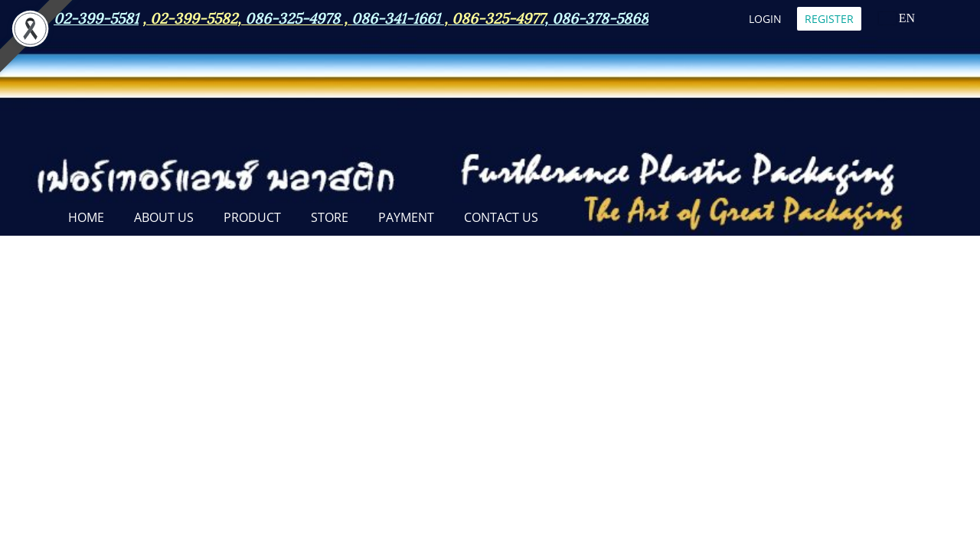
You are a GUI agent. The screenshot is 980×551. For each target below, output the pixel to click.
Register (829, 19)
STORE (330, 217)
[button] (567, 219)
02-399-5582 (194, 17)
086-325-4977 (498, 17)
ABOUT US (164, 217)
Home (86, 217)
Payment (406, 217)
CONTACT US (501, 217)
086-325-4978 (292, 17)
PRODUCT (252, 217)
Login (765, 19)
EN (897, 18)
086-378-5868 (600, 17)
